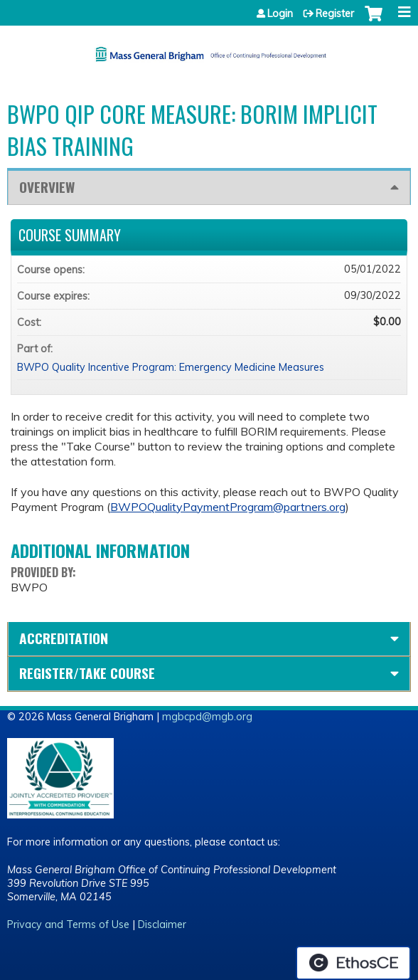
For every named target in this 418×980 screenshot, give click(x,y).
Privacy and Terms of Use (68, 924)
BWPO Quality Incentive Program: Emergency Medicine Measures (171, 367)
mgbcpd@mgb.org (207, 717)
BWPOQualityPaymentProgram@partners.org (228, 507)
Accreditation (64, 638)
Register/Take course (87, 673)
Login (280, 14)
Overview (47, 187)
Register (335, 14)
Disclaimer (162, 924)
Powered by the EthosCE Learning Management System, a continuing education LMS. (353, 963)
